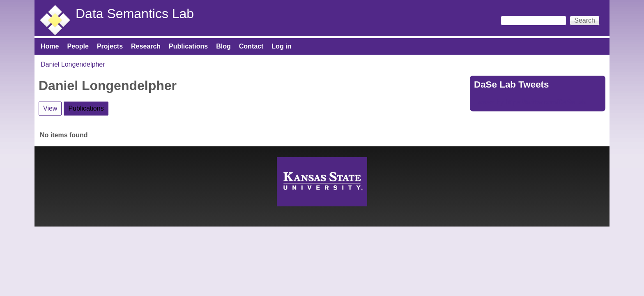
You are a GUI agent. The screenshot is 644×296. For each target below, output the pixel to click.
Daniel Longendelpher (73, 64)
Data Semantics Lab (135, 14)
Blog (223, 46)
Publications (188, 46)
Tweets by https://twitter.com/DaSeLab (530, 102)
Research (146, 46)
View (50, 108)
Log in (281, 46)
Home (50, 46)
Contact (251, 46)
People (78, 46)
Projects (110, 46)
